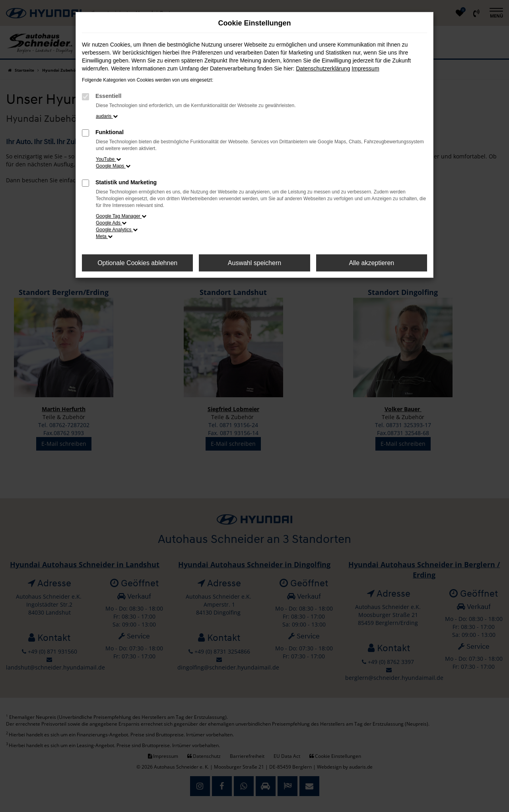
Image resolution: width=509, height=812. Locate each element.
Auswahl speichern (254, 263)
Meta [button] (104, 236)
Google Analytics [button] (117, 230)
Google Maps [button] (113, 166)
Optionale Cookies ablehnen (137, 263)
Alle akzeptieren (371, 263)
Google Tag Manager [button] (121, 216)
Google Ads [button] (111, 223)
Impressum (365, 68)
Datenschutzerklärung (323, 68)
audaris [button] (107, 116)
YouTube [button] (108, 159)
